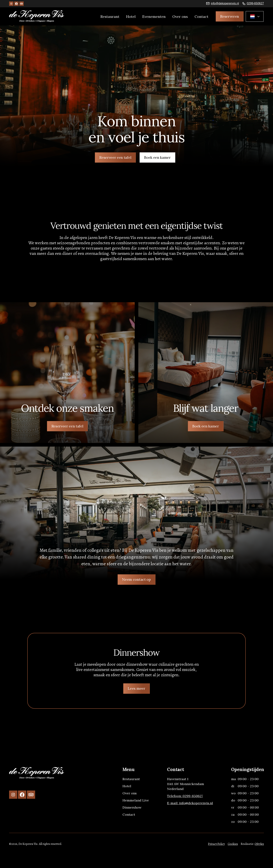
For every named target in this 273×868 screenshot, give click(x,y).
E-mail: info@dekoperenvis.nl (190, 803)
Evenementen (154, 17)
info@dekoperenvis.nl (225, 3)
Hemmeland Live (136, 800)
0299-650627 (255, 3)
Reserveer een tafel (115, 157)
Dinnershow (132, 807)
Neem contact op (136, 579)
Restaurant (110, 17)
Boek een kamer (157, 157)
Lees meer (136, 688)
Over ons (180, 17)
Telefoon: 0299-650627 (185, 796)
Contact (201, 17)
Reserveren (230, 16)
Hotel (131, 17)
